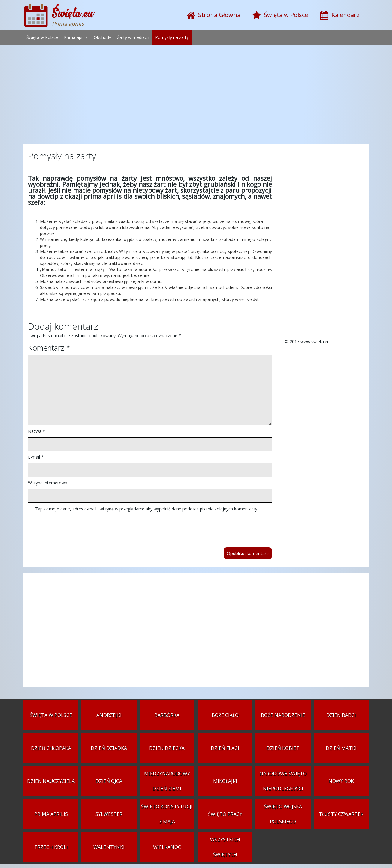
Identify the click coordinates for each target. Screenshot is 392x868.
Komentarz (49, 348)
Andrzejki (109, 715)
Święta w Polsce (42, 37)
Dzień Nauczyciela (51, 781)
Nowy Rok (341, 781)
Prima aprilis (76, 37)
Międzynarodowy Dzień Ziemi (167, 781)
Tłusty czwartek (341, 814)
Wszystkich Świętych (225, 847)
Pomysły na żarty (172, 37)
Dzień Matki (341, 748)
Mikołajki (225, 781)
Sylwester (109, 814)
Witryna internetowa (48, 483)
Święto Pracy (225, 814)
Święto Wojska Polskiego (283, 814)
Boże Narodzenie (283, 715)
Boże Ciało (225, 715)
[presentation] (74, 527)
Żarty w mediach (133, 37)
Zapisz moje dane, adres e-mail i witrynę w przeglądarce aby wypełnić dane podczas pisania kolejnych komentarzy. (147, 509)
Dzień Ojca (109, 781)
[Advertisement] (196, 96)
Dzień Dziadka (109, 748)
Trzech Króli (51, 847)
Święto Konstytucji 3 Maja (167, 814)
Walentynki (109, 847)
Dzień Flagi (225, 748)
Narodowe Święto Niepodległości (283, 781)
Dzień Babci (341, 715)
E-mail (36, 457)
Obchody (102, 37)
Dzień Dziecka (167, 748)
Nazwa (36, 431)
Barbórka (167, 715)
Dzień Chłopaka (51, 748)
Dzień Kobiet (283, 748)
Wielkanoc (167, 847)
